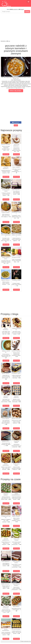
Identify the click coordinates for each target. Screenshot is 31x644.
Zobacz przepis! (6, 154)
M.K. (30, 641)
